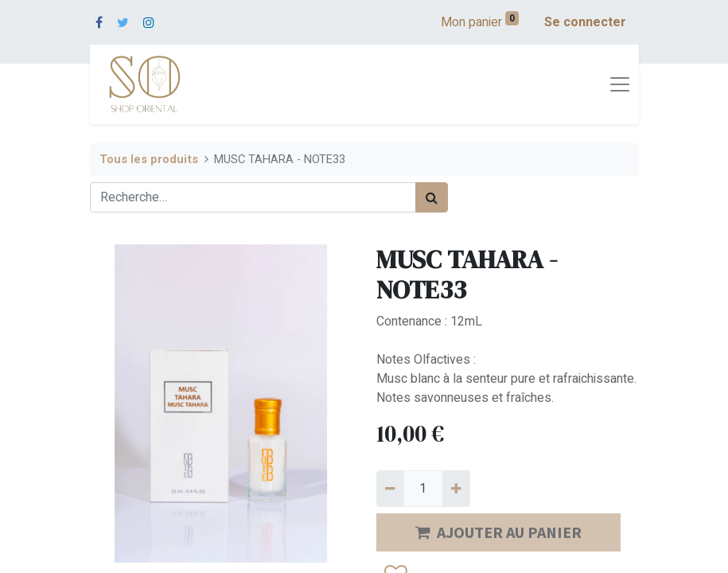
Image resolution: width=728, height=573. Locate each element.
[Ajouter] (456, 489)
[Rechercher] (432, 197)
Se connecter (585, 22)
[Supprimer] (390, 489)
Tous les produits (149, 160)
